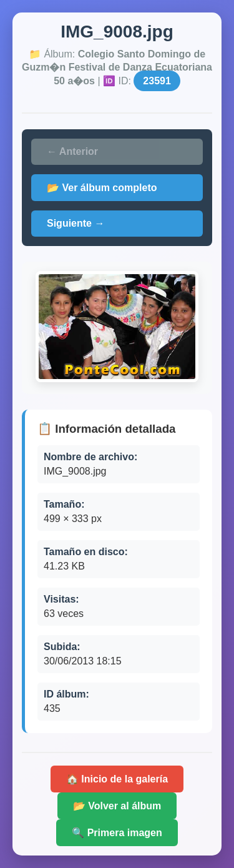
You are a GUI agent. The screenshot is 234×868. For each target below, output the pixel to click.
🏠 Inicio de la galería (117, 779)
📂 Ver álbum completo (102, 188)
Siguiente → (76, 223)
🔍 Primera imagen (117, 833)
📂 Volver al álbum (117, 806)
